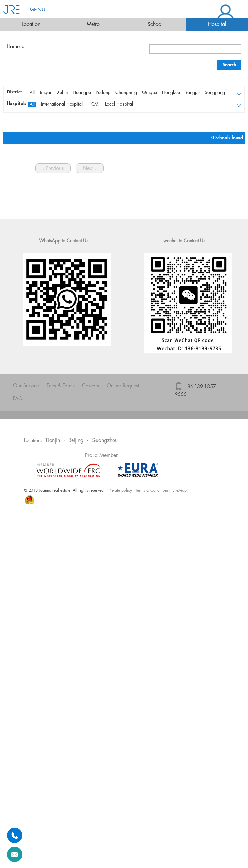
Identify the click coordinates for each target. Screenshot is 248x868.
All (32, 93)
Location (31, 24)
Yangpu (192, 93)
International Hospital (62, 104)
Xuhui (62, 93)
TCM (94, 104)
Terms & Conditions (152, 490)
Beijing (76, 441)
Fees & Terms (61, 386)
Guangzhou (105, 441)
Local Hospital (119, 104)
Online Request (123, 386)
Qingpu (150, 93)
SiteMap (179, 490)
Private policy (120, 490)
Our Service (26, 386)
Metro (93, 24)
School (155, 24)
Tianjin (53, 441)
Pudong (103, 93)
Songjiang (215, 93)
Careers (91, 386)
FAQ (18, 399)
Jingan (46, 93)
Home (13, 47)
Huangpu (82, 93)
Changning (126, 93)
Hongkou (171, 93)
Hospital (217, 24)
